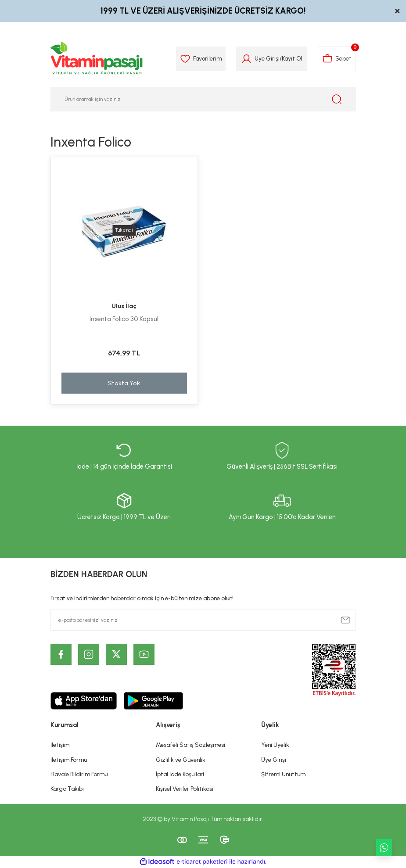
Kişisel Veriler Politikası (185, 789)
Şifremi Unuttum (283, 774)
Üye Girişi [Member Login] (267, 58)
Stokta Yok (124, 383)
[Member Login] (246, 59)
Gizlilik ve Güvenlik (181, 760)
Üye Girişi (274, 760)
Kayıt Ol (292, 58)
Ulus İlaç (124, 306)
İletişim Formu (69, 760)
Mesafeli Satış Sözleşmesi (190, 745)
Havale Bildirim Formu (79, 774)
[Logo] (97, 59)
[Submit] (345, 620)
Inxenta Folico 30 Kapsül (124, 319)
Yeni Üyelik (275, 745)
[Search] (203, 99)
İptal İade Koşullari (180, 774)
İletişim (60, 745)
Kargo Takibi (67, 789)
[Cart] (337, 59)
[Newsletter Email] (203, 620)
